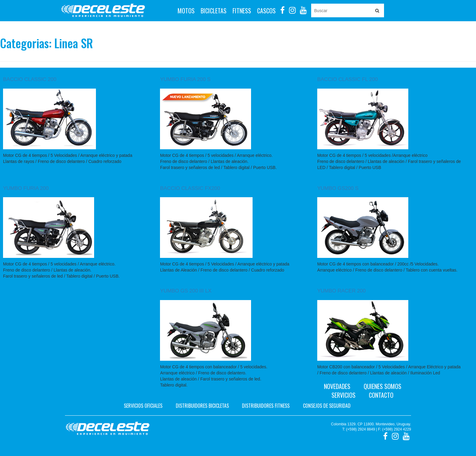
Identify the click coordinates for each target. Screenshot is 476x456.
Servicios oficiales (143, 406)
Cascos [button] (266, 11)
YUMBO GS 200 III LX (186, 291)
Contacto (381, 395)
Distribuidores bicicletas (202, 406)
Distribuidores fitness (266, 406)
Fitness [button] (242, 11)
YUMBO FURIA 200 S (185, 79)
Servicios (343, 395)
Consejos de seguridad (327, 406)
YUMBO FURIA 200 (26, 188)
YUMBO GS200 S (338, 188)
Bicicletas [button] (214, 11)
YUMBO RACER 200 (342, 291)
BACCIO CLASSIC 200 (30, 79)
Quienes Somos (382, 386)
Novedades (337, 386)
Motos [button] (186, 11)
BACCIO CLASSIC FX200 (190, 188)
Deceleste (103, 11)
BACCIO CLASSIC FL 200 (348, 79)
